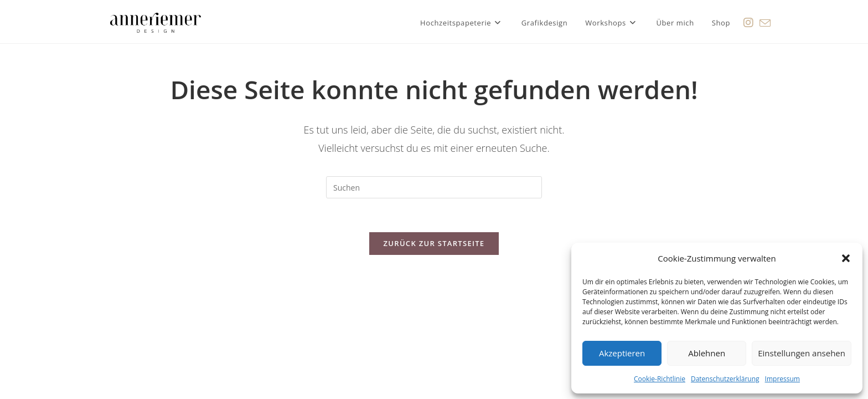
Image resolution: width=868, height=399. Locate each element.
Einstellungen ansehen (802, 353)
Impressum (782, 379)
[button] (846, 258)
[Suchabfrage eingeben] (434, 187)
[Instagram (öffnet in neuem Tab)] (748, 21)
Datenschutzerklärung (725, 379)
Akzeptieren (622, 353)
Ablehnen (707, 353)
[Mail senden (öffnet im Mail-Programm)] (765, 22)
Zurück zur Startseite (434, 243)
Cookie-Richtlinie (660, 379)
